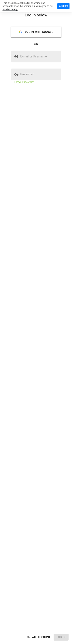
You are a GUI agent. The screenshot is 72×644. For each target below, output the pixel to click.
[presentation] (36, 322)
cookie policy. (10, 9)
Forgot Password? (24, 82)
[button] (39, 637)
